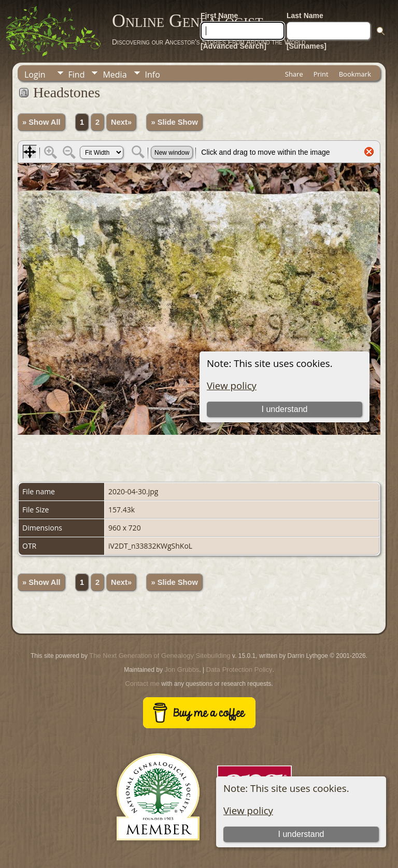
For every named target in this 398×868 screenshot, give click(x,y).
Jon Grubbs (182, 670)
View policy (248, 810)
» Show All (41, 122)
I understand (301, 834)
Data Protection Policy (239, 670)
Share (294, 74)
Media (115, 75)
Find (77, 75)
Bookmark (355, 74)
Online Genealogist (188, 21)
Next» (121, 122)
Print (321, 74)
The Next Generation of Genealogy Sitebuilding (160, 656)
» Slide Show (174, 122)
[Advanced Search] (233, 46)
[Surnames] (307, 46)
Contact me (142, 683)
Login (35, 75)
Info (153, 75)
